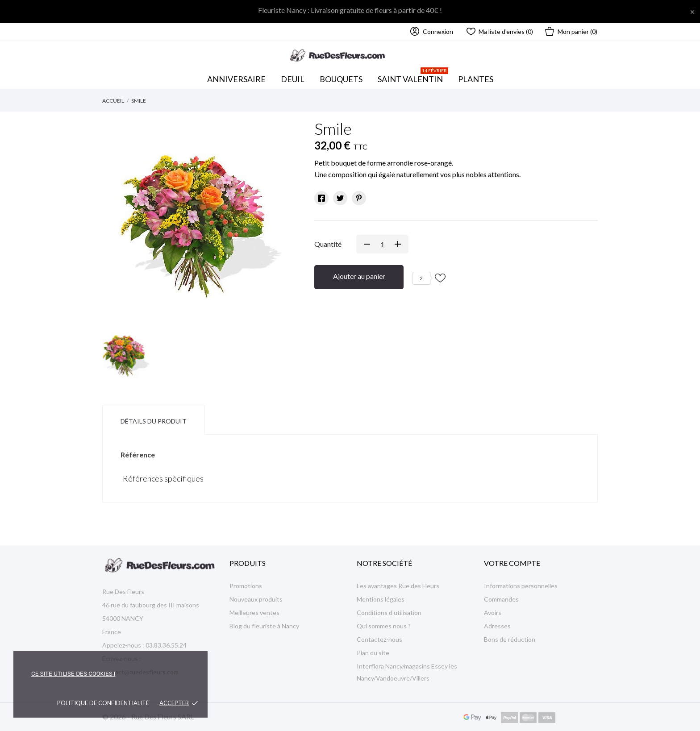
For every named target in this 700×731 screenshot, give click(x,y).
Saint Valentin (413, 77)
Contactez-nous (379, 639)
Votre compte (512, 563)
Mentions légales (381, 599)
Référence (138, 455)
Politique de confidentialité (103, 703)
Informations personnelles (521, 586)
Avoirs (493, 613)
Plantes (476, 79)
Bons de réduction (510, 639)
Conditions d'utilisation (389, 613)
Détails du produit (154, 421)
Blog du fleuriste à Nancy (264, 626)
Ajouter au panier (359, 276)
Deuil (293, 79)
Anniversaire (236, 79)
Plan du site (373, 653)
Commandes (501, 599)
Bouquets (344, 77)
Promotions (246, 586)
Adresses (497, 626)
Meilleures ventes (254, 613)
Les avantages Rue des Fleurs (398, 586)
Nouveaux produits (256, 599)
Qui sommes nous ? (384, 626)
